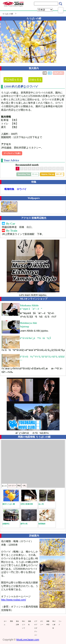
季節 (19, 486)
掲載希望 (48, 623)
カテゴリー (12, 486)
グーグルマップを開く (12, 153)
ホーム (5, 623)
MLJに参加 (54, 625)
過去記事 (17, 623)
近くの (4, 486)
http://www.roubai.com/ (14, 600)
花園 (45, 73)
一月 (50, 73)
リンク (60, 623)
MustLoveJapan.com (28, 640)
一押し (24, 486)
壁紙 (11, 621)
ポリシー (42, 623)
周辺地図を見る (13, 80)
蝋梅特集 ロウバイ (15, 189)
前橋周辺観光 (58, 73)
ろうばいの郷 (8, 14)
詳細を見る (35, 80)
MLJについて (24, 625)
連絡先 (30, 623)
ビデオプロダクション (36, 628)
